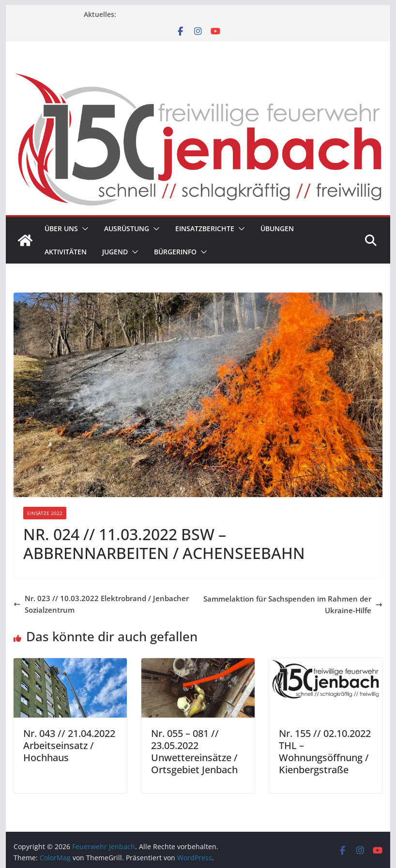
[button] (83, 229)
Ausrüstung (127, 228)
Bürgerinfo (175, 252)
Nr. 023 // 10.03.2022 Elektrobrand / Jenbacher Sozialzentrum (101, 604)
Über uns (61, 228)
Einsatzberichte (205, 228)
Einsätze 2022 (45, 513)
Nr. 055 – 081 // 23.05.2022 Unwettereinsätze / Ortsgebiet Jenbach (194, 751)
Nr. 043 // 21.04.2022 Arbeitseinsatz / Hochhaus (69, 745)
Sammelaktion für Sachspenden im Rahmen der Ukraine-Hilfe (293, 604)
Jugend (115, 252)
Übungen (277, 228)
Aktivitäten (66, 252)
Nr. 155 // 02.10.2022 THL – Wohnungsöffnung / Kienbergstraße (325, 751)
